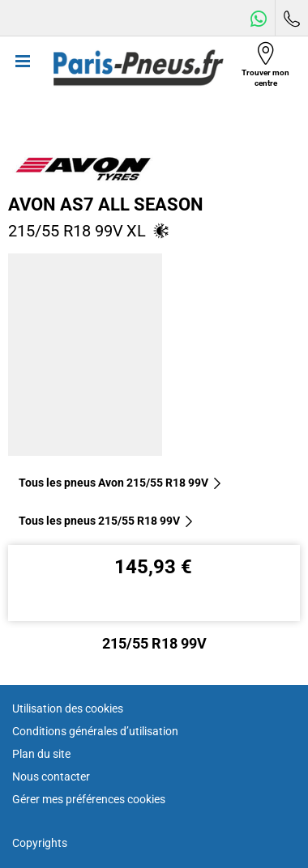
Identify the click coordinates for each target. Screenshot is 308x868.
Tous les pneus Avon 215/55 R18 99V (121, 483)
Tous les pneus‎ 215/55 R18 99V (107, 521)
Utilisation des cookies (68, 708)
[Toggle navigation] (23, 68)
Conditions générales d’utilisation (95, 731)
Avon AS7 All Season (106, 204)
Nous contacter (51, 777)
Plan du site (41, 754)
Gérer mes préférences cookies (89, 799)
